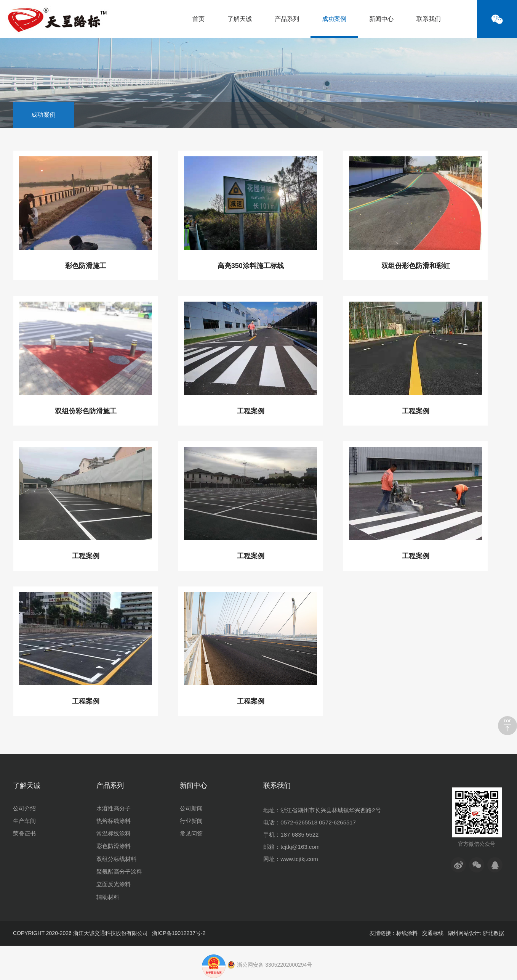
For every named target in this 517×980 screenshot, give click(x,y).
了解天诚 (240, 19)
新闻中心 (381, 19)
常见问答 (191, 833)
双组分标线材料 (116, 859)
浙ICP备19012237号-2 (179, 933)
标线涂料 (407, 933)
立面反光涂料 (114, 884)
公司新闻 (191, 808)
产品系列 (287, 19)
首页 (198, 19)
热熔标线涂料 (114, 821)
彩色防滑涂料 (114, 846)
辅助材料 (108, 897)
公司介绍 (24, 808)
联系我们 (429, 19)
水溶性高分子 (114, 808)
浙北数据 (493, 933)
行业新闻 (191, 821)
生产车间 (24, 821)
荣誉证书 (24, 833)
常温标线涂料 (114, 833)
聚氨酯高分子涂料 (119, 872)
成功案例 (334, 27)
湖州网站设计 (464, 933)
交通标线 (433, 933)
